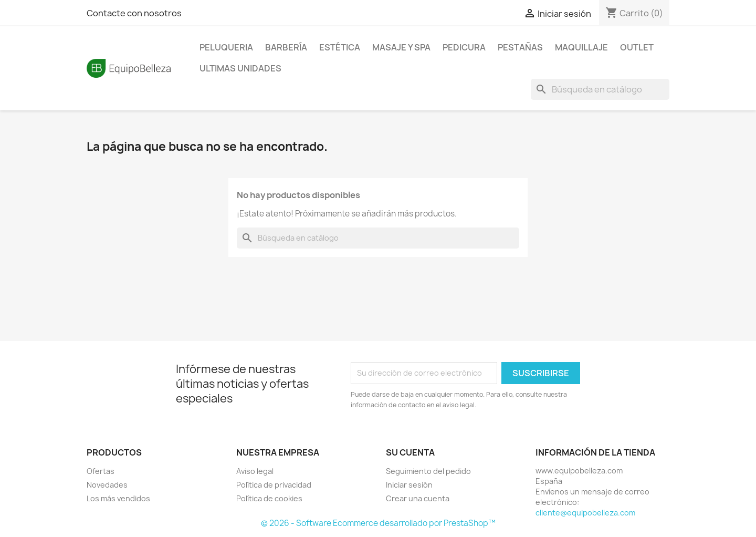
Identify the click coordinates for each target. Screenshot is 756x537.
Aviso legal (255, 471)
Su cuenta (410, 452)
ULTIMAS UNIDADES (240, 68)
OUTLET (637, 47)
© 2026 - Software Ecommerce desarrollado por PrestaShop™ (378, 523)
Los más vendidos (118, 498)
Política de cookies (269, 498)
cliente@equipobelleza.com (585, 513)
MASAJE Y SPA (401, 47)
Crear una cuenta (418, 498)
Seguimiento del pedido (428, 471)
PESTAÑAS (520, 47)
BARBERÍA (286, 47)
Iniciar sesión (409, 485)
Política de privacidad (274, 485)
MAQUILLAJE (581, 47)
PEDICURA (464, 47)
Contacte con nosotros (134, 13)
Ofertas (101, 471)
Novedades (107, 485)
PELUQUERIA (226, 47)
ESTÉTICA (340, 47)
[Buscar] (600, 89)
